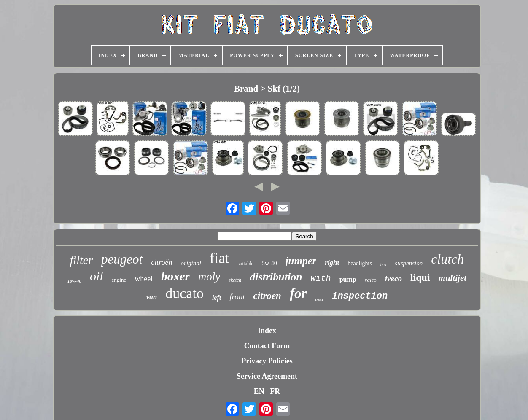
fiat (220, 258)
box (383, 265)
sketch (235, 280)
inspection (360, 296)
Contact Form (267, 346)
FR (275, 391)
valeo (371, 280)
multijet (453, 278)
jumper (301, 261)
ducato (185, 293)
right (332, 262)
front (237, 297)
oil (97, 276)
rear (319, 299)
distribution (276, 277)
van (152, 297)
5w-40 (269, 263)
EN (259, 391)
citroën (162, 262)
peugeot (122, 259)
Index (267, 331)
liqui (420, 277)
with (321, 279)
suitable (246, 264)
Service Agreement (267, 376)
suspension (409, 263)
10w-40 (74, 281)
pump (348, 279)
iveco (393, 279)
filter (81, 260)
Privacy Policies (267, 361)
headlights (360, 263)
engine (119, 280)
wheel (144, 279)
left (217, 297)
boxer (175, 276)
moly (209, 277)
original (191, 263)
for (298, 293)
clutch (447, 259)
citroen (267, 296)
